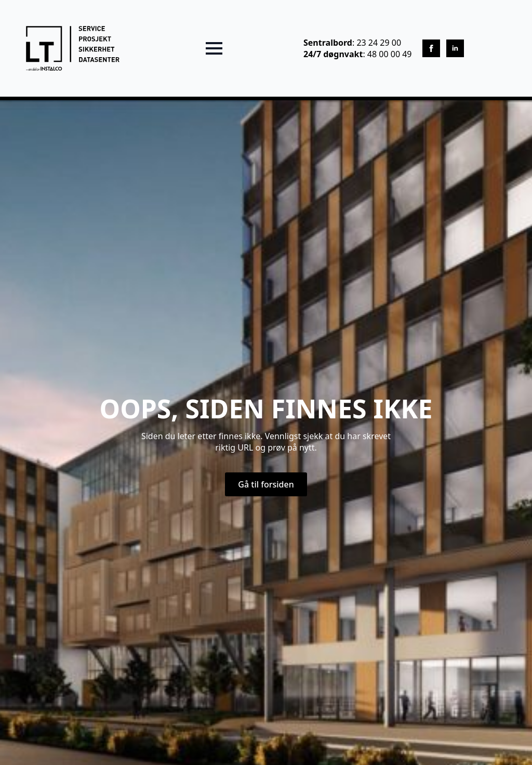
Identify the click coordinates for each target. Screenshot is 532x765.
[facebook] (431, 48)
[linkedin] (455, 48)
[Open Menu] (214, 48)
